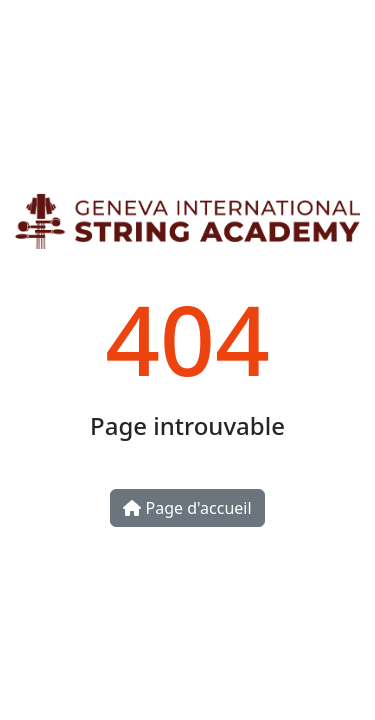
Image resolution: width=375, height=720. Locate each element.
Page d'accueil (187, 508)
